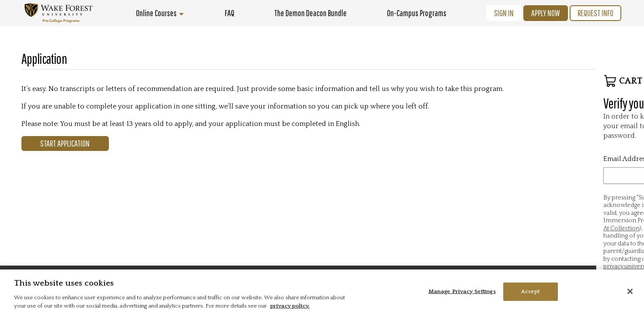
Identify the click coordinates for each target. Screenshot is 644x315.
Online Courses (160, 13)
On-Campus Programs (417, 13)
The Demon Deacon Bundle (310, 13)
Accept (531, 291)
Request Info (595, 13)
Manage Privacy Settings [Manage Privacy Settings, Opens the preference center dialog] (462, 291)
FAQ (230, 13)
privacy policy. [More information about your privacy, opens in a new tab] (290, 306)
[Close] (630, 291)
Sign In (504, 13)
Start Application (65, 143)
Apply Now (546, 13)
